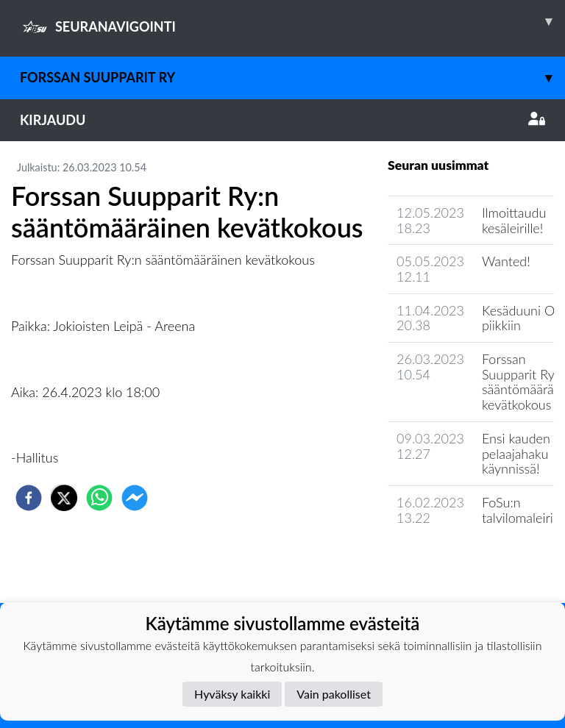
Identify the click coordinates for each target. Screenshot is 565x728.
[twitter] (64, 498)
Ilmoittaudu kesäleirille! (514, 220)
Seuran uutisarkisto (453, 559)
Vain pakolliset (334, 694)
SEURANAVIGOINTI (292, 21)
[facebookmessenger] (135, 498)
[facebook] (29, 498)
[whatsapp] (99, 498)
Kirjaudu (282, 120)
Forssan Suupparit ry (292, 78)
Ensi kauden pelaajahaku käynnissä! (516, 453)
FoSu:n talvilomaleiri (518, 510)
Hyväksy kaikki (232, 694)
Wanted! (506, 261)
